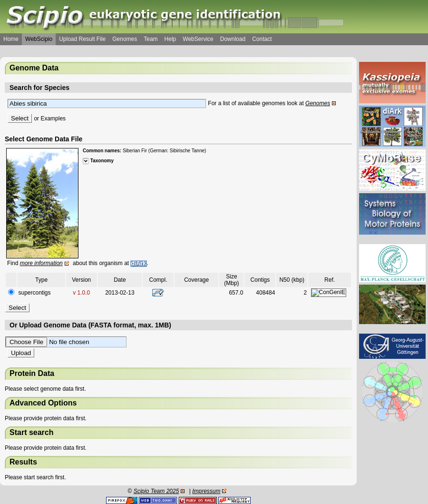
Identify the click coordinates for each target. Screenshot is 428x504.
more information (41, 263)
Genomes (125, 39)
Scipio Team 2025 (156, 491)
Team (151, 39)
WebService (198, 39)
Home (11, 39)
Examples (53, 119)
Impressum (206, 491)
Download (233, 39)
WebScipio (39, 39)
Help (170, 39)
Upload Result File (82, 39)
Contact (262, 39)
